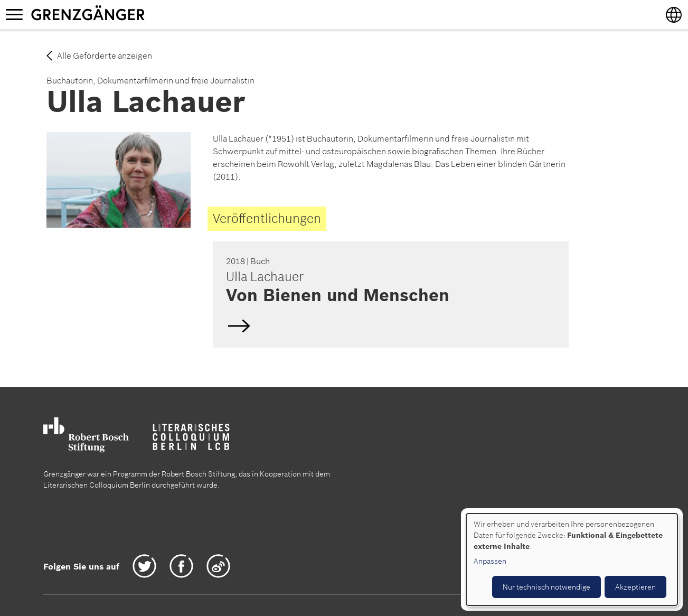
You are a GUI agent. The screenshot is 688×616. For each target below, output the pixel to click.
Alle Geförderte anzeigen (105, 55)
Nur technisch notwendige (546, 587)
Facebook (181, 566)
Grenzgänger (121, 14)
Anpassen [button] (490, 561)
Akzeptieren (635, 587)
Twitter (144, 566)
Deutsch (389, 294)
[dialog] (572, 559)
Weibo (218, 566)
